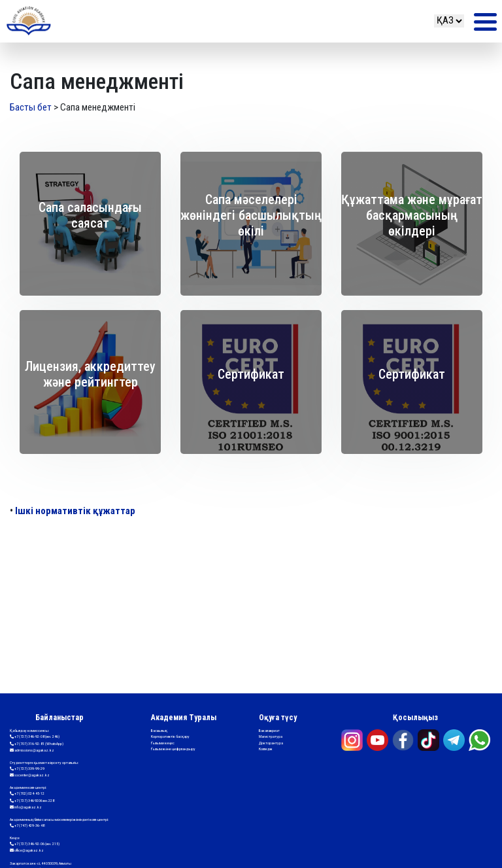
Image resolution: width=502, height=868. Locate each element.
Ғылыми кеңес (163, 743)
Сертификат (251, 374)
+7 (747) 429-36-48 (27, 826)
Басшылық (159, 730)
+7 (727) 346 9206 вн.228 (32, 801)
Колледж (266, 749)
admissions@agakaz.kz (32, 751)
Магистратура (271, 736)
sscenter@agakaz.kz (30, 775)
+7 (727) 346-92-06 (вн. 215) (35, 844)
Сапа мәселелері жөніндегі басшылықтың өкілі (251, 215)
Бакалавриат (269, 730)
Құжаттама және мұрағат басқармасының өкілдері (412, 215)
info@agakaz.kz (26, 807)
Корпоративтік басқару (170, 736)
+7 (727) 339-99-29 (27, 769)
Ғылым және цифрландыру (173, 749)
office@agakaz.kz (27, 851)
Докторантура (271, 743)
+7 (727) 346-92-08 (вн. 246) (35, 737)
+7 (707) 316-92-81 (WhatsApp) (37, 744)
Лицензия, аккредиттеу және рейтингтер (90, 374)
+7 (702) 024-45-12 (27, 794)
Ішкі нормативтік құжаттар (75, 511)
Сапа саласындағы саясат (90, 215)
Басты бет (31, 107)
